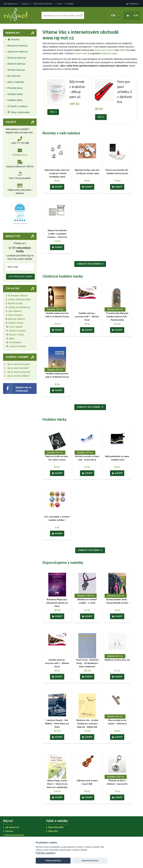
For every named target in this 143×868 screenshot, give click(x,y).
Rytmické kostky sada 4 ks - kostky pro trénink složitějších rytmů (57, 173)
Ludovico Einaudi (17, 346)
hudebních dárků (109, 53)
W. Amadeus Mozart (18, 296)
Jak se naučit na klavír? (18, 368)
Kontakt (70, 4)
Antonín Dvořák (15, 303)
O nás (59, 4)
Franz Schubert (15, 315)
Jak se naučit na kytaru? (18, 364)
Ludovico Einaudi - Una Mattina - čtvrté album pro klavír (57, 724)
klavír (104, 50)
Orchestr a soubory (17, 106)
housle (111, 50)
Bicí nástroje (14, 76)
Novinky (14, 39)
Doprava (25, 4)
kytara (97, 50)
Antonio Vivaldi (16, 335)
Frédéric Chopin (16, 323)
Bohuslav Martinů (16, 319)
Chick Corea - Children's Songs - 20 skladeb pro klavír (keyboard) (87, 663)
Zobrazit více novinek (90, 264)
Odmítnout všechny (90, 861)
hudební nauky (81, 53)
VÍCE (53, 112)
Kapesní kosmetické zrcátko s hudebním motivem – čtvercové (57, 234)
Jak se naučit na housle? (19, 372)
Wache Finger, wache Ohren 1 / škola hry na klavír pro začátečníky (57, 784)
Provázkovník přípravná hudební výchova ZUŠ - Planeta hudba (117, 317)
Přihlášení (133, 4)
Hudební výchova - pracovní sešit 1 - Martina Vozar (87, 317)
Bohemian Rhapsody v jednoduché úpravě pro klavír (57, 603)
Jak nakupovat (10, 4)
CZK (115, 15)
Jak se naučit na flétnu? (18, 376)
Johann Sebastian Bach (19, 299)
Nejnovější (53, 831)
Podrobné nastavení (46, 853)
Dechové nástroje (17, 58)
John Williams (15, 311)
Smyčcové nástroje (18, 52)
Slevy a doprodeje (19, 112)
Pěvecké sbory (15, 88)
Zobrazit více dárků (90, 550)
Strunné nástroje (16, 70)
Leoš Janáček (16, 327)
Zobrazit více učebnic (90, 407)
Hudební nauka (15, 94)
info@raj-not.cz (20, 155)
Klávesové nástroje (17, 46)
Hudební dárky (15, 100)
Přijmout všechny (53, 861)
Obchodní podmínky (43, 4)
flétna (123, 50)
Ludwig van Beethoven (19, 307)
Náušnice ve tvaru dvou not (117, 660)
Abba (12, 339)
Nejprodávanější (56, 827)
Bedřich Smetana (17, 331)
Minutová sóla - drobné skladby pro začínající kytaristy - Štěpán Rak (87, 724)
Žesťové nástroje (16, 64)
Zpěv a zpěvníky (16, 82)
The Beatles (15, 342)
